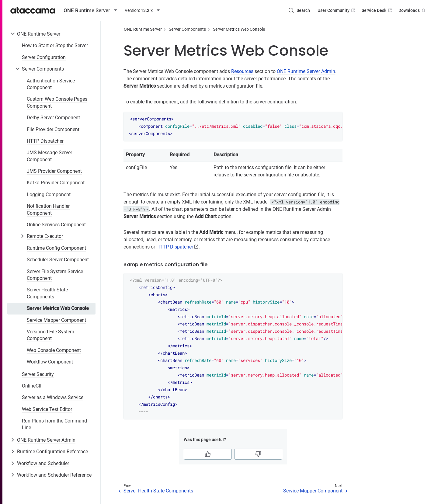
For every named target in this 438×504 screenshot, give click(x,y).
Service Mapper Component (56, 320)
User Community (337, 10)
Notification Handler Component (48, 209)
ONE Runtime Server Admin (46, 440)
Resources (242, 71)
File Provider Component (53, 129)
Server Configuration (44, 57)
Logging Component (49, 195)
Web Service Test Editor (47, 409)
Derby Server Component (53, 118)
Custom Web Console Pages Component (57, 102)
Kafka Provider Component (56, 183)
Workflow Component (50, 362)
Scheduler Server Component (58, 260)
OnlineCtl (32, 386)
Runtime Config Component (56, 248)
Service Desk (377, 10)
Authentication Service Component (51, 84)
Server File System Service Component (55, 275)
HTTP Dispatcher (45, 141)
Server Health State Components (47, 293)
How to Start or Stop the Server (55, 45)
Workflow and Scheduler (43, 463)
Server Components (43, 69)
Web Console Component (54, 350)
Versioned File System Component (50, 335)
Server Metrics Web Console (58, 308)
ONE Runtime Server (39, 34)
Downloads (412, 10)
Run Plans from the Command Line (54, 424)
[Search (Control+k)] (299, 10)
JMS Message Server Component (49, 156)
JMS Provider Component (54, 171)
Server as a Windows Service (53, 397)
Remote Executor (45, 236)
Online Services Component (56, 225)
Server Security (38, 374)
